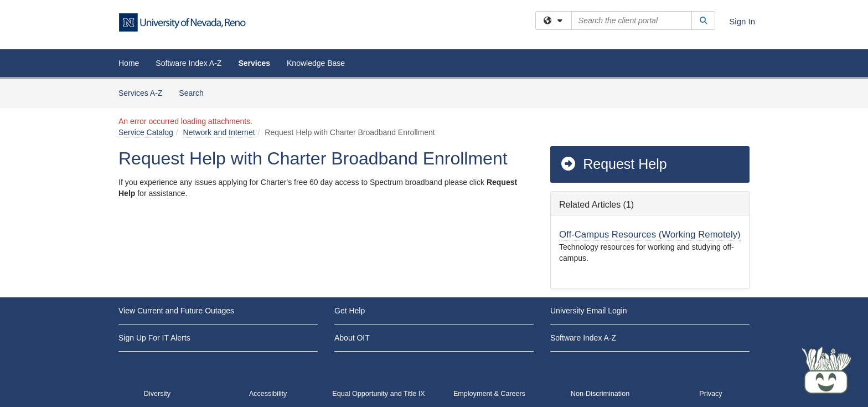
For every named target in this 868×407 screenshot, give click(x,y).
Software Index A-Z (188, 63)
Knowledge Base (316, 63)
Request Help (613, 164)
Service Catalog (146, 132)
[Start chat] (826, 371)
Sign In (742, 21)
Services (254, 63)
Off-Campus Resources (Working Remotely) (650, 235)
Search (195, 92)
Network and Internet (219, 132)
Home (129, 63)
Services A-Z (140, 93)
